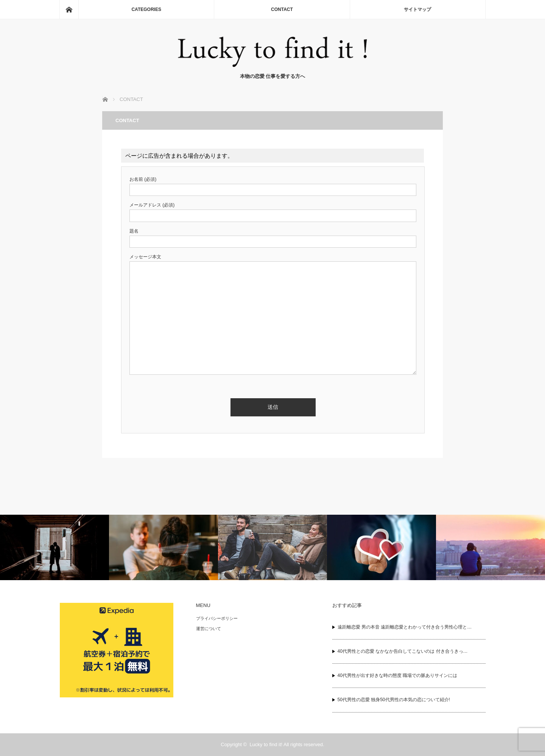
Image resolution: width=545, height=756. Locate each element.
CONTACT (282, 9)
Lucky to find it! (266, 744)
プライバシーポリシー (217, 618)
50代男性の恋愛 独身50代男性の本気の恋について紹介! (394, 700)
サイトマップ (417, 9)
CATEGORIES (146, 9)
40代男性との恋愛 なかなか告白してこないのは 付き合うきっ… (403, 651)
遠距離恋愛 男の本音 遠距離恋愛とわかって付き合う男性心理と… (405, 627)
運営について (209, 629)
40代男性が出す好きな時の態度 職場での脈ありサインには (398, 675)
